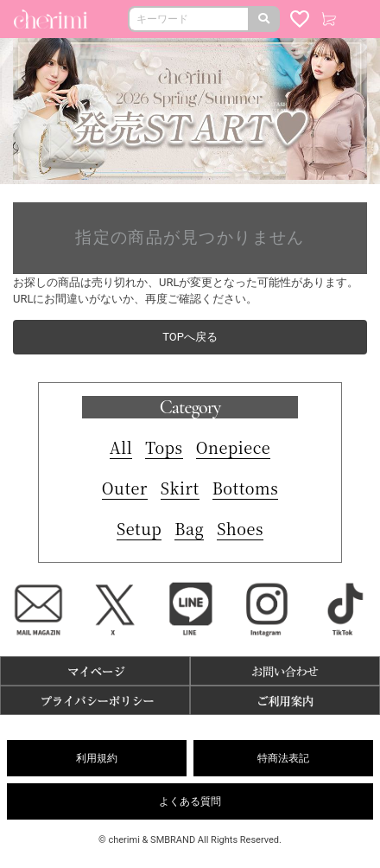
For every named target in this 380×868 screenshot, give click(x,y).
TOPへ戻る (190, 337)
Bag (189, 528)
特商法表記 (283, 758)
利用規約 (97, 758)
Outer (125, 488)
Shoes (240, 528)
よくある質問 (190, 801)
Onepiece (234, 447)
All (121, 447)
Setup (139, 528)
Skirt (180, 488)
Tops (164, 447)
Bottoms (246, 488)
